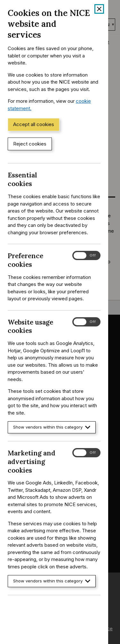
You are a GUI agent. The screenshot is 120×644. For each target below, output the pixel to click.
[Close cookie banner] (99, 9)
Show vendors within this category (52, 427)
